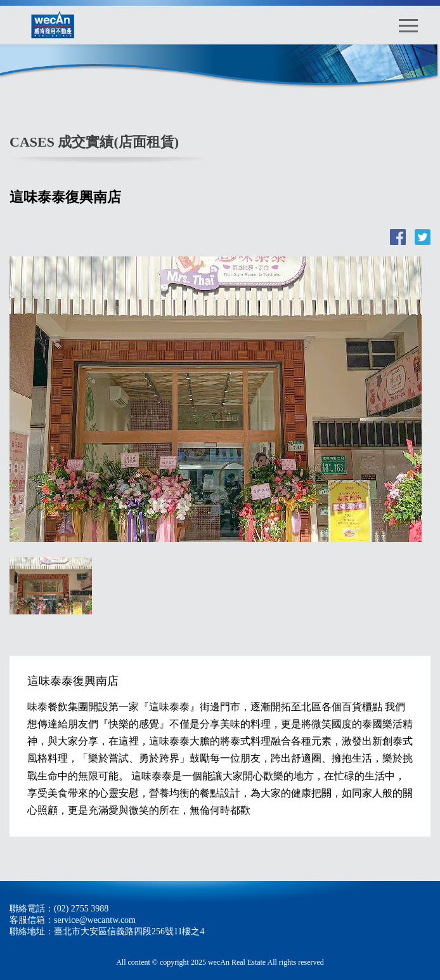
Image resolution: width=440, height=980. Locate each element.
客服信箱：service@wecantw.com (73, 920)
